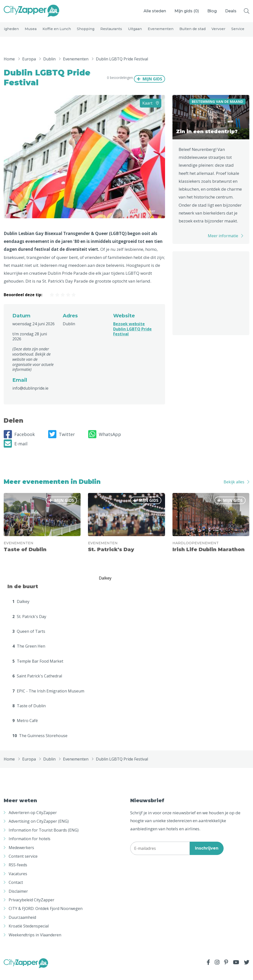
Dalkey (21, 609)
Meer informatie (223, 243)
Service (238, 33)
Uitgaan (135, 33)
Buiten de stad (192, 33)
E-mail (16, 451)
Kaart (151, 110)
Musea (31, 33)
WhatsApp (105, 442)
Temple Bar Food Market (38, 669)
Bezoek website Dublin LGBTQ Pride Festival (132, 336)
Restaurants (111, 33)
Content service (23, 864)
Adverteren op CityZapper (33, 820)
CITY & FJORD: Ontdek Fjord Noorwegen (46, 916)
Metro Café (25, 728)
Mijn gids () (187, 11)
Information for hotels (30, 846)
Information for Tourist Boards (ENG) (44, 838)
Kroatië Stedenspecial (29, 934)
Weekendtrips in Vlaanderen (35, 942)
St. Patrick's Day (29, 624)
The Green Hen (29, 654)
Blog (212, 11)
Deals (231, 11)
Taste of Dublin (29, 713)
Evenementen (161, 33)
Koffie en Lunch (57, 33)
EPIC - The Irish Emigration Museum (48, 698)
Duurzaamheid (22, 925)
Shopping (86, 33)
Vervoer (218, 33)
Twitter (62, 442)
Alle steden (155, 11)
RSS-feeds (18, 872)
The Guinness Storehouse (40, 743)
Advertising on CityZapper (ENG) (39, 829)
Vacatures (18, 881)
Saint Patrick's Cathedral (37, 684)
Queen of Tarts (29, 639)
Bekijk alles (234, 489)
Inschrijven (207, 856)
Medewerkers (21, 855)
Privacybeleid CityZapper (32, 907)
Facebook (19, 442)
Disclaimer (18, 899)
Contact (16, 890)
